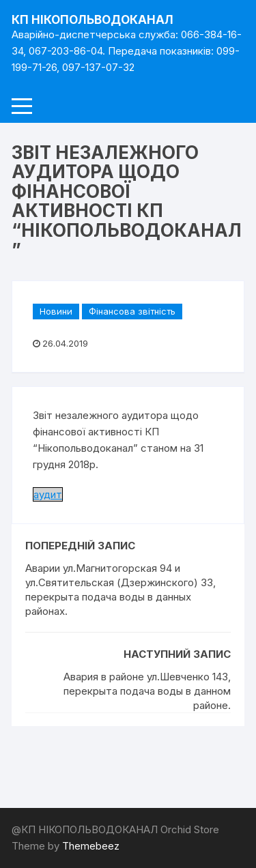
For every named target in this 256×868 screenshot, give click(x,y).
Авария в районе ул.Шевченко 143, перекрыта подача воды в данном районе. (147, 691)
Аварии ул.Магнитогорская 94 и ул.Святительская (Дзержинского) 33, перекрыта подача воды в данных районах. (120, 590)
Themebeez (91, 846)
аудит (48, 494)
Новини (56, 311)
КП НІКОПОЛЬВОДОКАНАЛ (93, 20)
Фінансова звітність (132, 311)
